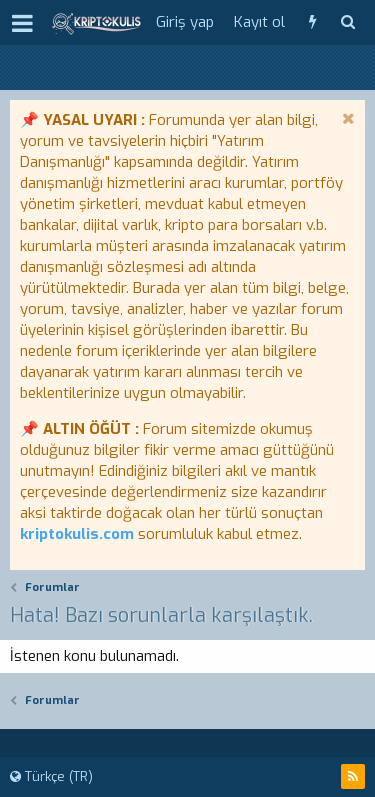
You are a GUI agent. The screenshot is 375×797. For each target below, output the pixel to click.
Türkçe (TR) (51, 776)
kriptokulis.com (77, 534)
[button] (22, 23)
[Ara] (347, 22)
